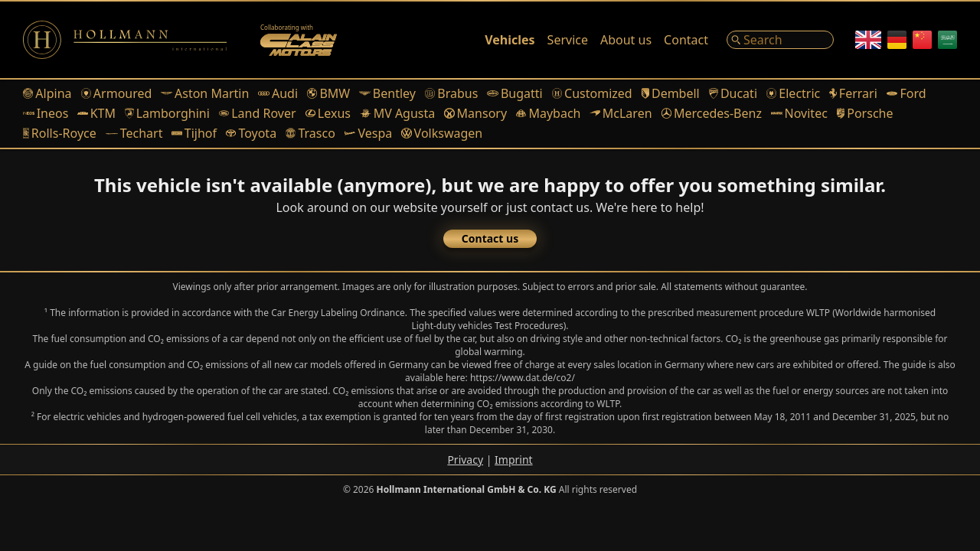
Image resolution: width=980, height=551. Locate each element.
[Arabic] (947, 40)
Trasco (310, 133)
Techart (134, 133)
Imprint (514, 460)
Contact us (490, 238)
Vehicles (510, 40)
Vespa (368, 133)
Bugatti (514, 93)
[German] (897, 40)
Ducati (733, 93)
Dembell (671, 93)
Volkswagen (442, 133)
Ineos (46, 113)
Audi (278, 93)
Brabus (451, 93)
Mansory (475, 113)
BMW (328, 93)
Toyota (251, 133)
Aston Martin (205, 93)
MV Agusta (397, 113)
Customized (592, 93)
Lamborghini (167, 113)
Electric (793, 93)
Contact (686, 40)
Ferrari (853, 93)
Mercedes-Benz (712, 113)
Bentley (387, 93)
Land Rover (258, 113)
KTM (96, 113)
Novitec (799, 113)
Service (568, 40)
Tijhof (194, 133)
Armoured (117, 93)
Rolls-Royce (60, 133)
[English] (868, 40)
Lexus (328, 113)
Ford (906, 93)
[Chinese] (922, 40)
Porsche (865, 113)
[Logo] (125, 40)
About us (626, 40)
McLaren (621, 113)
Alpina (47, 93)
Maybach (548, 113)
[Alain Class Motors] (299, 40)
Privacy (465, 460)
